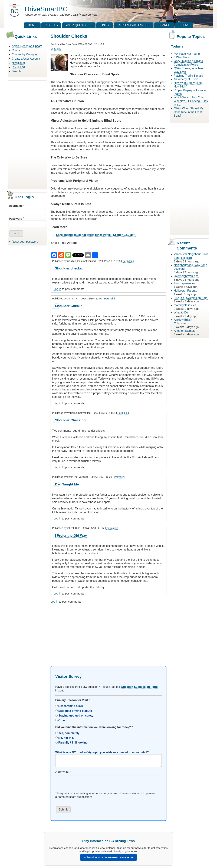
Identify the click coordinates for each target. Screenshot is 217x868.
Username (16, 206)
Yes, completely (69, 733)
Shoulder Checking (70, 420)
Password (16, 219)
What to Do (181, 313)
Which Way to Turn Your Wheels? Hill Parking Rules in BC (191, 101)
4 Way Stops (182, 57)
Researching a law (71, 706)
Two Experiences (185, 283)
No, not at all (67, 738)
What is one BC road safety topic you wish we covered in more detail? (102, 752)
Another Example (185, 331)
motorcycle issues (185, 305)
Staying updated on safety (76, 716)
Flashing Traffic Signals (188, 76)
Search (16, 71)
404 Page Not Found (187, 54)
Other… (63, 720)
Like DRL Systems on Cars (191, 298)
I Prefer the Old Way (71, 536)
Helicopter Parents (185, 291)
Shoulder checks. (69, 268)
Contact (17, 50)
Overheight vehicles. (187, 276)
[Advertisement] (27, 134)
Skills (57, 49)
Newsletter (18, 63)
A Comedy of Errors (186, 79)
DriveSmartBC (46, 9)
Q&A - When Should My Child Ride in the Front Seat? (189, 112)
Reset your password (25, 242)
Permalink (128, 261)
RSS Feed (18, 67)
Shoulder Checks (69, 306)
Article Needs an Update (27, 46)
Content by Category (25, 54)
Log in (57, 289)
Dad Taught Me (67, 484)
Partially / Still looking (73, 743)
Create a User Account (26, 59)
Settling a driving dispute (75, 711)
